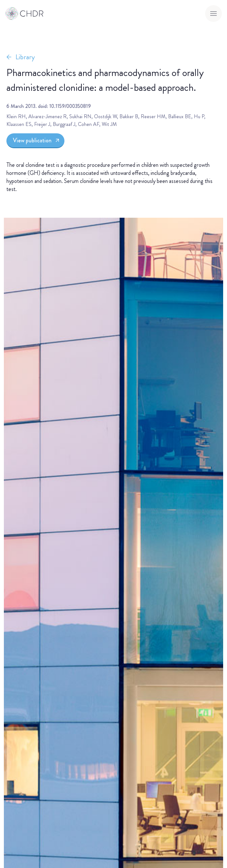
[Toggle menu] (213, 14)
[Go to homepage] (24, 14)
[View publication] (35, 141)
